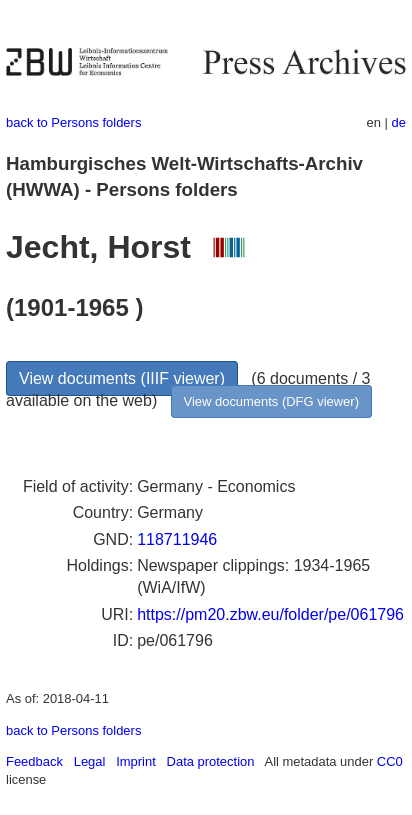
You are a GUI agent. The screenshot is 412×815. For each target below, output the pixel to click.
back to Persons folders (73, 122)
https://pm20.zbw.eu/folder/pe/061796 (270, 614)
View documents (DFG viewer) (271, 401)
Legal (90, 761)
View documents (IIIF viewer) (122, 378)
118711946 (177, 539)
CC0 (390, 761)
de (399, 122)
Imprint (136, 761)
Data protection (211, 761)
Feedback (34, 761)
